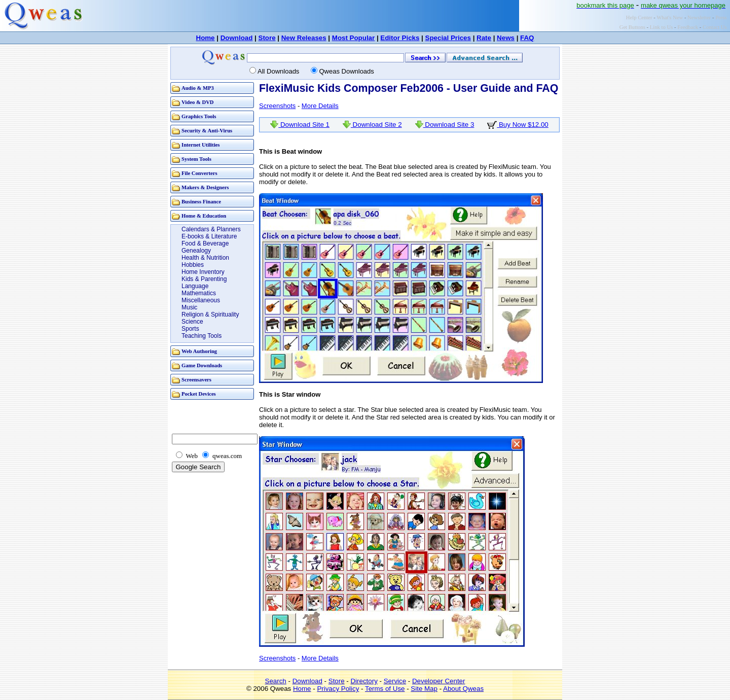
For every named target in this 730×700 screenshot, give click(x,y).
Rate (484, 38)
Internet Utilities (200, 145)
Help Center (639, 17)
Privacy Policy (338, 689)
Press (721, 17)
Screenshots (277, 106)
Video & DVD (198, 102)
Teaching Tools (202, 336)
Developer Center (439, 681)
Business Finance (201, 202)
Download (237, 38)
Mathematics (199, 293)
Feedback (688, 27)
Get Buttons (632, 27)
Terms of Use (385, 689)
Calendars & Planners (211, 229)
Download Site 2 (372, 125)
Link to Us (662, 27)
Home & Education (204, 216)
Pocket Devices (199, 394)
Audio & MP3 (198, 88)
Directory (364, 681)
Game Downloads (202, 365)
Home (206, 38)
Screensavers (196, 380)
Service (395, 681)
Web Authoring (199, 351)
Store (267, 38)
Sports (190, 329)
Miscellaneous (201, 300)
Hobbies (193, 265)
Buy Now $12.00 (518, 125)
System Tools (196, 159)
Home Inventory (203, 272)
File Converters (199, 173)
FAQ (527, 38)
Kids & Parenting (204, 279)
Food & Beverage (205, 243)
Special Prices (448, 38)
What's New (670, 17)
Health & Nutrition (205, 258)
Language (195, 286)
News (506, 38)
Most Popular (353, 38)
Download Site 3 (445, 125)
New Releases (304, 38)
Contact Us (715, 27)
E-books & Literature (209, 236)
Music (189, 307)
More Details (320, 106)
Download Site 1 (300, 125)
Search (276, 681)
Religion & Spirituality (210, 314)
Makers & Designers (205, 187)
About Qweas (463, 689)
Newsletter (699, 17)
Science (192, 322)
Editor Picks (400, 38)
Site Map (424, 689)
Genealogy (196, 251)
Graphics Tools (199, 116)
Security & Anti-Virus (207, 131)
